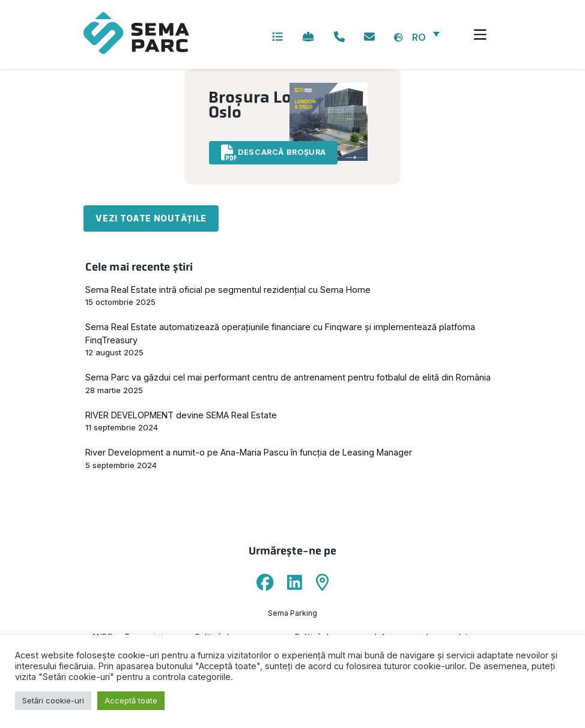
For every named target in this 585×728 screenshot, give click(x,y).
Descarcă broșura (275, 153)
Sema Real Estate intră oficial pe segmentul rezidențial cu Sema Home (228, 290)
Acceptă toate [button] (131, 700)
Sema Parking (292, 614)
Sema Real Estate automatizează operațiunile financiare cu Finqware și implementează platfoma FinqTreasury (280, 334)
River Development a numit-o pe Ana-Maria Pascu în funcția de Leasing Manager (249, 453)
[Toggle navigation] (480, 35)
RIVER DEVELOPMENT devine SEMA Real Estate (181, 416)
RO (419, 37)
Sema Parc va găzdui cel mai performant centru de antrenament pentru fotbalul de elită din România (288, 378)
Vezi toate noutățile (151, 219)
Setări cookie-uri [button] (53, 700)
